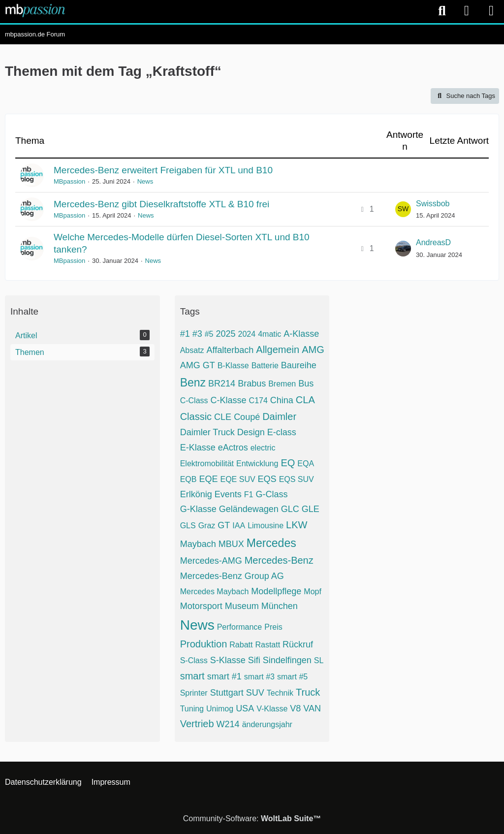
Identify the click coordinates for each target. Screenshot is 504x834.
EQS (267, 479)
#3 (197, 334)
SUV (255, 693)
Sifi (254, 660)
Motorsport (201, 606)
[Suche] (442, 11)
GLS (188, 526)
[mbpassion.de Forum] (35, 10)
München (280, 606)
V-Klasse (272, 709)
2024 (247, 334)
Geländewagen (249, 509)
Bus (306, 384)
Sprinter (194, 693)
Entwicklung (257, 464)
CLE (223, 417)
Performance (240, 627)
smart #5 (292, 677)
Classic (196, 417)
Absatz (192, 350)
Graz (207, 526)
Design (251, 432)
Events (228, 494)
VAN (312, 708)
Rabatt (241, 645)
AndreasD (433, 242)
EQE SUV (237, 479)
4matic (269, 334)
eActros (233, 448)
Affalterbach (230, 350)
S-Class (194, 660)
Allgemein (278, 350)
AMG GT (198, 365)
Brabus (252, 384)
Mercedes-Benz (279, 560)
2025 (226, 334)
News (145, 181)
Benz (193, 383)
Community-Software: (252, 818)
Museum (242, 606)
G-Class (271, 494)
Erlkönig (196, 494)
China (282, 400)
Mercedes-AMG (211, 561)
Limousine (266, 526)
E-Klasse (198, 448)
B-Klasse (233, 366)
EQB (189, 479)
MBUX (231, 544)
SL (319, 660)
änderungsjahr (267, 724)
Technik (280, 693)
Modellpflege (276, 591)
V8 (295, 708)
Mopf (313, 592)
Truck (308, 692)
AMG (313, 350)
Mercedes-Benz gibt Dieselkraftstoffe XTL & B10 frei (161, 204)
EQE (208, 479)
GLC (290, 509)
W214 (228, 724)
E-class (282, 432)
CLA (305, 400)
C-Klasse (229, 400)
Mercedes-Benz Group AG (232, 576)
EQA (306, 464)
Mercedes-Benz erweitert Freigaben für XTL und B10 (163, 170)
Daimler (279, 417)
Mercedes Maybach (215, 592)
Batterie (265, 366)
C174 (258, 401)
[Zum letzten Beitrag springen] (403, 209)
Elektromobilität (207, 464)
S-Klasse (228, 660)
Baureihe (299, 365)
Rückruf (298, 644)
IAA (239, 526)
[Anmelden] (467, 11)
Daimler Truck (207, 432)
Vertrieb (197, 724)
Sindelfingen (287, 660)
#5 (209, 334)
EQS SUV (297, 479)
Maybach (198, 544)
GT (224, 525)
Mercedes (271, 543)
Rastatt (268, 645)
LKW (297, 525)
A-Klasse (301, 334)
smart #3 (259, 677)
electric (263, 448)
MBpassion (69, 181)
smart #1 (224, 676)
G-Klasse (198, 509)
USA (245, 708)
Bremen (282, 384)
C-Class (194, 401)
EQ (288, 463)
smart (192, 676)
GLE (311, 509)
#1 (185, 334)
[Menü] (491, 11)
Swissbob (433, 204)
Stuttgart (227, 693)
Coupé (247, 417)
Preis (273, 627)
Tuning (192, 709)
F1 (249, 495)
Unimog (220, 709)
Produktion (204, 644)
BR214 (222, 384)
